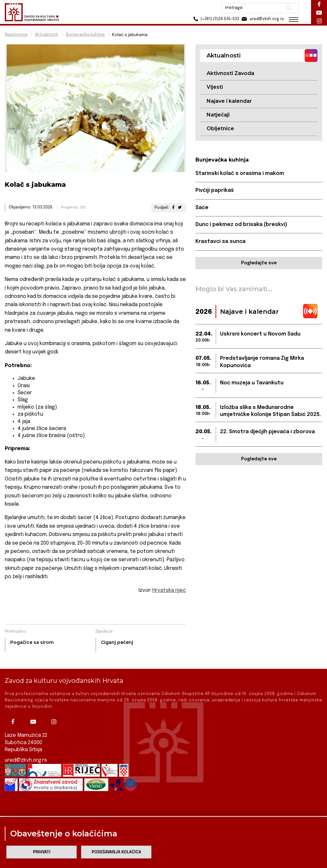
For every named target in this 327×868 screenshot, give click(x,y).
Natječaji (218, 115)
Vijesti (215, 87)
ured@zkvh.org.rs (26, 752)
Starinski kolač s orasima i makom (240, 174)
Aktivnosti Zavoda (230, 73)
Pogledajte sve (259, 263)
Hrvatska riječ (169, 590)
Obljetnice (220, 128)
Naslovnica (16, 35)
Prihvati (42, 852)
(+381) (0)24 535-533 (215, 19)
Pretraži (289, 8)
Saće (202, 208)
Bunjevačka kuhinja (85, 35)
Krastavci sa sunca (221, 242)
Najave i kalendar (229, 101)
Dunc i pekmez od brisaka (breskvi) (241, 225)
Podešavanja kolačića (116, 852)
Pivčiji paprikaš (215, 190)
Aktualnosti (47, 35)
